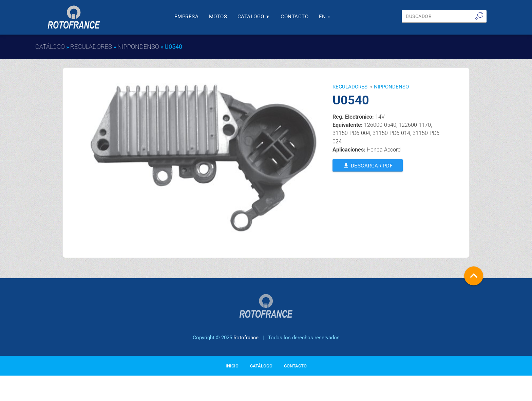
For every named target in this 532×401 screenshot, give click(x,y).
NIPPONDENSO (138, 47)
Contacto (294, 17)
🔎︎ (479, 16)
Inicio (232, 366)
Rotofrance (246, 338)
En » (325, 17)
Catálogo (254, 17)
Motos (218, 17)
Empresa (187, 17)
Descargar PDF (368, 165)
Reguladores (91, 47)
